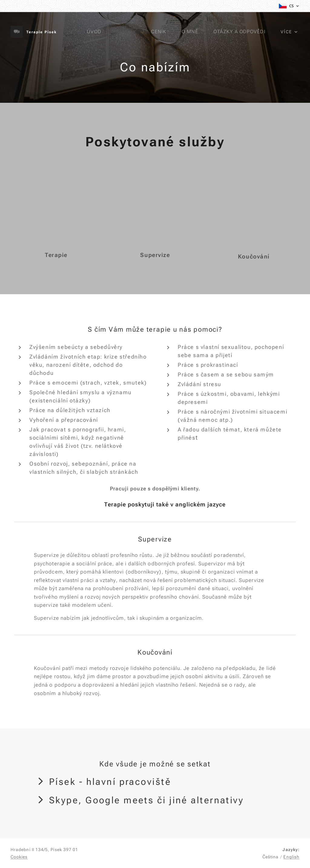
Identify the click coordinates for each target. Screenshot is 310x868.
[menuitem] (96, 32)
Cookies (19, 857)
